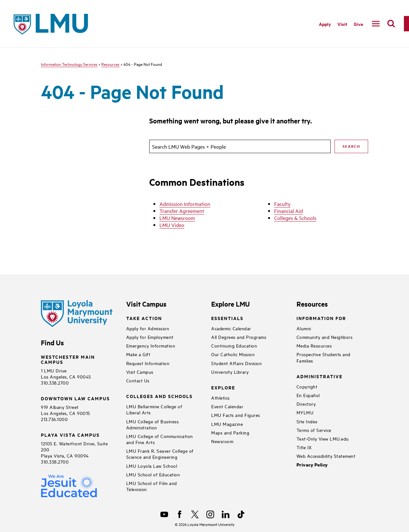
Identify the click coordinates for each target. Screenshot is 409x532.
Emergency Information (151, 345)
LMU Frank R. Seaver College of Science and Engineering (160, 454)
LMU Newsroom (177, 218)
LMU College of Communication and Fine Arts (160, 439)
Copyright (307, 386)
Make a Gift (138, 354)
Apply (325, 24)
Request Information (148, 363)
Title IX (304, 447)
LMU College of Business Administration (153, 424)
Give (358, 24)
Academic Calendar (231, 328)
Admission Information (185, 204)
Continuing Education (234, 345)
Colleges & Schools (295, 218)
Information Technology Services (69, 64)
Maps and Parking (230, 432)
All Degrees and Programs (239, 337)
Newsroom (222, 441)
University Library (230, 372)
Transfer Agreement (182, 211)
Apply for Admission (148, 328)
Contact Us (138, 380)
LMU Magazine (227, 424)
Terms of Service (314, 430)
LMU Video (172, 225)
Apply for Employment (150, 337)
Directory (306, 404)
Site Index (307, 421)
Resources (110, 64)
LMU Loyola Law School (152, 466)
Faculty (282, 204)
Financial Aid (289, 211)
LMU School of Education (153, 474)
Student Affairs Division (236, 363)
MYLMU (305, 412)
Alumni (304, 328)
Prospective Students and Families (324, 357)
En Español (308, 395)
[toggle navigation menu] (376, 24)
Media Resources (314, 345)
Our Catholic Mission (233, 354)
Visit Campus (140, 372)
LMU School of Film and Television (152, 486)
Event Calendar (227, 406)
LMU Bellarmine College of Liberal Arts (154, 409)
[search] (391, 24)
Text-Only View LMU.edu (323, 438)
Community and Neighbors (325, 337)
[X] (195, 514)
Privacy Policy (312, 465)
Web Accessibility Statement (326, 456)
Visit (342, 24)
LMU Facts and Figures (236, 415)
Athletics (220, 398)
